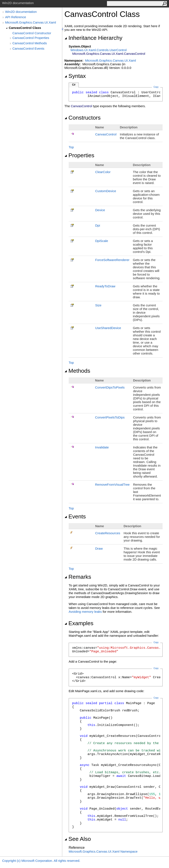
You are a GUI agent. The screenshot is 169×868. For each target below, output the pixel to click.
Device (100, 210)
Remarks (78, 577)
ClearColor (103, 172)
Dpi (98, 225)
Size (98, 305)
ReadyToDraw (105, 286)
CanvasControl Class (25, 28)
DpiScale (102, 241)
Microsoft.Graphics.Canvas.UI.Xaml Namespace (103, 851)
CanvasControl (106, 134)
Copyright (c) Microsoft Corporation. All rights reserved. (41, 861)
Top (71, 147)
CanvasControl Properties (31, 38)
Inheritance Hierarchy (93, 38)
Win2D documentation (21, 12)
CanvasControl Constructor (32, 33)
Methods (77, 371)
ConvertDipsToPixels (110, 387)
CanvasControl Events (28, 48)
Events (75, 516)
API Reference (16, 17)
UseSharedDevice (108, 328)
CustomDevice (106, 191)
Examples (79, 623)
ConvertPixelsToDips (110, 417)
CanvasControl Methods (30, 43)
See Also (78, 839)
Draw (99, 548)
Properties (79, 155)
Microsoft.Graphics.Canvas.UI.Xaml (31, 22)
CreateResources (108, 533)
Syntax (75, 76)
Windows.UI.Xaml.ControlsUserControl (99, 50)
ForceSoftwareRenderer (112, 260)
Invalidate (102, 447)
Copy (156, 642)
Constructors (82, 118)
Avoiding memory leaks (85, 612)
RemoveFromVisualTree (112, 484)
